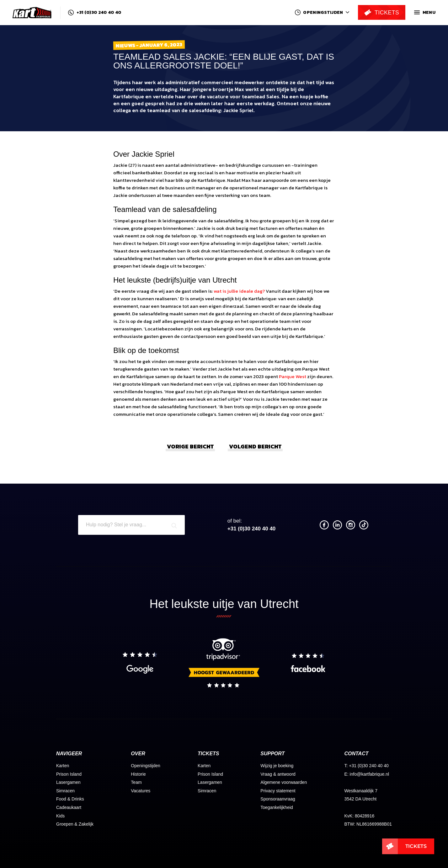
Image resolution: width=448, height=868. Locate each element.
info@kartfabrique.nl (370, 774)
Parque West (293, 376)
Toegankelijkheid (277, 807)
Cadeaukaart (69, 807)
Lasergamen (68, 782)
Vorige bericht (190, 446)
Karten (63, 766)
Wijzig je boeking (277, 766)
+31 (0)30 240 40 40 (95, 13)
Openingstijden (145, 766)
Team (136, 782)
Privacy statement (278, 791)
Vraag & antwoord (278, 774)
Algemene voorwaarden (284, 782)
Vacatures (141, 791)
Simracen (65, 791)
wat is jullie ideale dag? (239, 291)
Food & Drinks (70, 799)
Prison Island (69, 774)
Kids (60, 816)
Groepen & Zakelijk (75, 824)
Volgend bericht (255, 446)
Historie (138, 774)
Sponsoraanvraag (278, 799)
